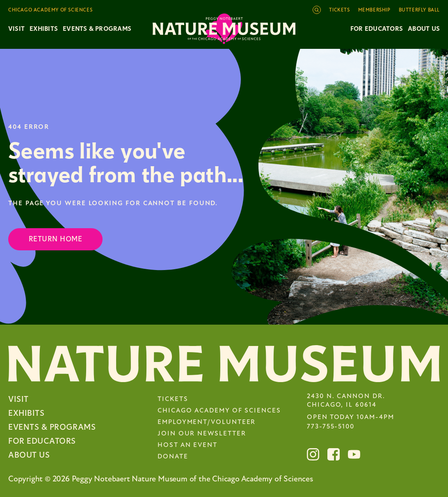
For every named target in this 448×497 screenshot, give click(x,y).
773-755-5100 (331, 427)
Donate (173, 457)
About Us (424, 29)
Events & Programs (52, 427)
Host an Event (187, 445)
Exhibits (44, 29)
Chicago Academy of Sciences (219, 411)
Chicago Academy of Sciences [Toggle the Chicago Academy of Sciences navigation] (50, 10)
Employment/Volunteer (207, 422)
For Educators (377, 29)
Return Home (55, 239)
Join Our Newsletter (202, 434)
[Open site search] (317, 10)
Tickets (339, 10)
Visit (18, 399)
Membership (374, 10)
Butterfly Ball (419, 10)
